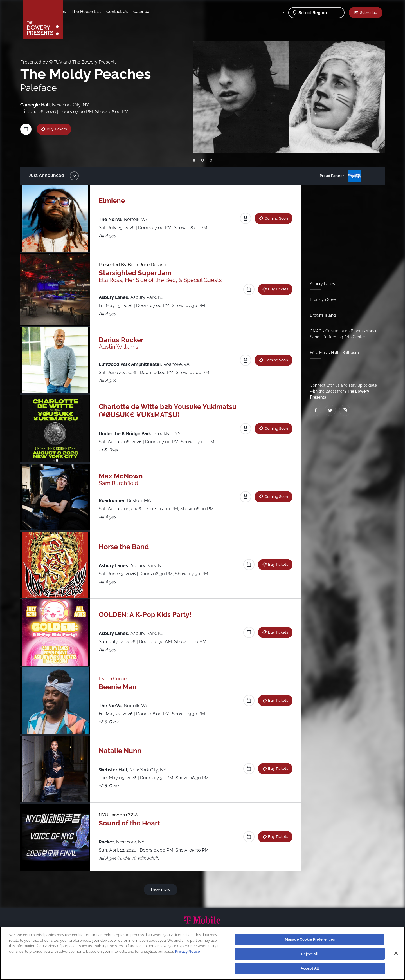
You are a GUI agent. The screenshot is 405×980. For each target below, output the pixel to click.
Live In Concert (117, 679)
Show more (162, 889)
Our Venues (99, 12)
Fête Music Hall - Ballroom (332, 353)
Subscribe (369, 12)
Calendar (186, 12)
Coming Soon (274, 218)
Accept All (310, 968)
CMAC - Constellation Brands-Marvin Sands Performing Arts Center (341, 334)
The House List (130, 12)
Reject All (310, 954)
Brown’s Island (321, 315)
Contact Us (161, 12)
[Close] (396, 953)
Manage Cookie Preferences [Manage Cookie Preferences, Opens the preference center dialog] (310, 939)
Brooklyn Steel (321, 299)
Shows (75, 12)
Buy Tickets (61, 129)
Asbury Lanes (320, 284)
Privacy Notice (188, 951)
